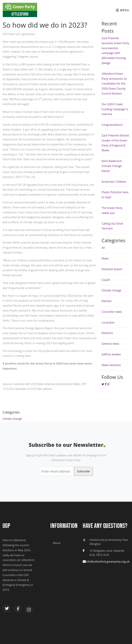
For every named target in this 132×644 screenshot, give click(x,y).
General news (110, 344)
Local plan (108, 322)
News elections (111, 365)
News (105, 258)
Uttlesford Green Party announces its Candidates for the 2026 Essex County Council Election (114, 84)
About (57, 543)
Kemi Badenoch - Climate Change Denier (112, 166)
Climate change (111, 290)
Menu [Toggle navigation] (123, 10)
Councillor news (112, 312)
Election (107, 301)
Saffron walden (111, 354)
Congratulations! (112, 125)
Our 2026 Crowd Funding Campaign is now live (115, 109)
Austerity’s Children (114, 182)
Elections (107, 333)
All (103, 248)
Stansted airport (112, 269)
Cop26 (106, 280)
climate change (12, 419)
